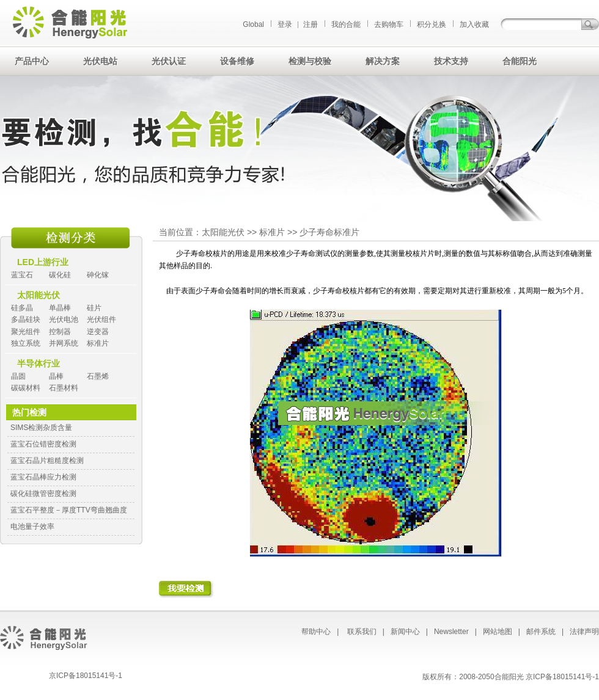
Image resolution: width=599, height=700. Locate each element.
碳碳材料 (26, 388)
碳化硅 (60, 275)
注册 (311, 24)
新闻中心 (405, 632)
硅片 (94, 308)
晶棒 (56, 376)
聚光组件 (26, 332)
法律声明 (584, 632)
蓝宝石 (22, 275)
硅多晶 (22, 308)
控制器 (60, 332)
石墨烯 (98, 376)
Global (253, 24)
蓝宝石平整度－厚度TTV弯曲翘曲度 (69, 510)
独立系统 (26, 343)
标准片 (98, 343)
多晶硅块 (26, 319)
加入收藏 (474, 24)
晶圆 (18, 376)
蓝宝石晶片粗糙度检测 (47, 461)
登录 (285, 24)
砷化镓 (98, 275)
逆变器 (98, 332)
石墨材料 (64, 388)
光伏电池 (64, 319)
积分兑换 (432, 24)
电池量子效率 (32, 527)
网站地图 (498, 632)
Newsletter (451, 632)
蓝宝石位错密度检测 (43, 444)
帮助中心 (316, 632)
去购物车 (389, 24)
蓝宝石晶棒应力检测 (43, 477)
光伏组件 (101, 319)
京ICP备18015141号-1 (86, 676)
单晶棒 (60, 308)
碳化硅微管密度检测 (43, 494)
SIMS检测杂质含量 (41, 428)
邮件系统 (541, 632)
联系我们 (362, 632)
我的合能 (346, 24)
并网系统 (64, 343)
